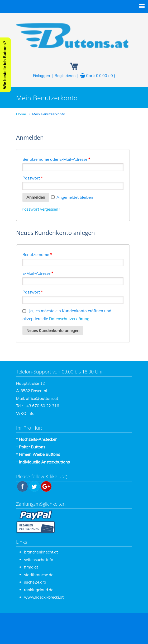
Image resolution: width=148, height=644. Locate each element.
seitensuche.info (39, 560)
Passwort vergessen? (41, 209)
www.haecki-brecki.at (44, 597)
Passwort (33, 178)
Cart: (101, 76)
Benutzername (37, 255)
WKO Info (25, 413)
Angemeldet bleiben (72, 197)
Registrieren (65, 76)
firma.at (31, 567)
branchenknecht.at (41, 552)
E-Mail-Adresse (38, 273)
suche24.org (35, 582)
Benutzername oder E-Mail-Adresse (56, 159)
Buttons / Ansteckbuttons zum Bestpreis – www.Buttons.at (74, 35)
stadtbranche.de (39, 575)
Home (21, 114)
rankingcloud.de (39, 590)
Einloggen (41, 76)
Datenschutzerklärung (69, 319)
